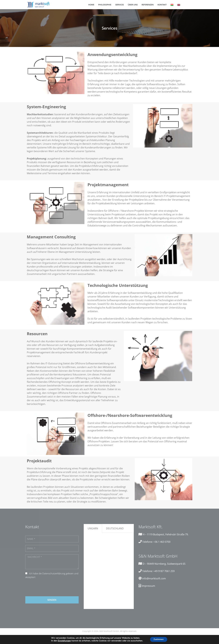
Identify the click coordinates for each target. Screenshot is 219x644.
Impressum (149, 586)
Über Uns (133, 5)
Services (120, 5)
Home (91, 5)
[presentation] (49, 588)
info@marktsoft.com (154, 578)
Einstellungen (63, 641)
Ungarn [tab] (93, 528)
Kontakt (162, 5)
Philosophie (105, 5)
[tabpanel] (109, 571)
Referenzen (148, 5)
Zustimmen (159, 639)
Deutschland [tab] (115, 528)
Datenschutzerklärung (54, 573)
